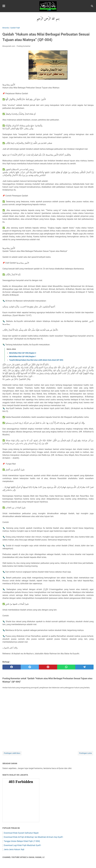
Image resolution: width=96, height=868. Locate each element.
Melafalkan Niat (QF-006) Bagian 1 (23, 356)
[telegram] (84, 667)
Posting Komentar (24, 46)
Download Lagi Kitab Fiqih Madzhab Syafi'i (22, 845)
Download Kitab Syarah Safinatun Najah (21, 833)
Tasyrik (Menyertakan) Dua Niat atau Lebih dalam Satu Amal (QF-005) (36, 360)
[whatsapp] (66, 667)
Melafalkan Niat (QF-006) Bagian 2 (23, 353)
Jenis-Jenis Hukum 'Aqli (14, 849)
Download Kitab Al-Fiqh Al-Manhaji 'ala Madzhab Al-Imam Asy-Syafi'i (33, 837)
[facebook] (12, 667)
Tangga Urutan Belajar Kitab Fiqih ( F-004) (22, 841)
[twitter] (30, 667)
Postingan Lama (85, 753)
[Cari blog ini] (92, 6)
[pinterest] (48, 667)
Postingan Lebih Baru (12, 753)
